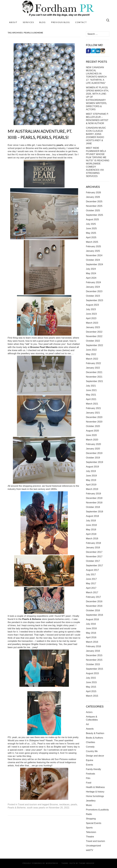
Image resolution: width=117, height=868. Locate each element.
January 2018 (93, 548)
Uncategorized (93, 846)
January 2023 (93, 327)
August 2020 (92, 431)
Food (89, 783)
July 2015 (91, 678)
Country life (92, 751)
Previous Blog (60, 22)
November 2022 (94, 336)
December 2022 (94, 332)
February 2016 (94, 646)
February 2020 (94, 444)
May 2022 (91, 354)
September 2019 (95, 462)
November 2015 (94, 660)
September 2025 (95, 215)
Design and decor (95, 756)
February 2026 (94, 192)
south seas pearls (36, 808)
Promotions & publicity (97, 810)
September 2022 (95, 345)
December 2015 (94, 655)
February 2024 (94, 282)
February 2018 (94, 543)
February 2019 (94, 494)
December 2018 (94, 498)
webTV (90, 850)
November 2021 (94, 377)
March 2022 (92, 359)
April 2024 (91, 278)
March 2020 (92, 440)
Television (91, 832)
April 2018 (91, 534)
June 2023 (91, 314)
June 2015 (91, 682)
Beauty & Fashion (95, 733)
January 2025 (93, 251)
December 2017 (94, 552)
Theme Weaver (87, 863)
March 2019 (92, 489)
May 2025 (91, 233)
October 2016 (93, 610)
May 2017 (91, 583)
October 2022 (93, 341)
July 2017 (91, 574)
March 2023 (92, 323)
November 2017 (94, 556)
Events (90, 765)
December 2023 (94, 291)
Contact (81, 22)
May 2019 (91, 480)
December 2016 (94, 601)
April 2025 (91, 237)
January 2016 (93, 651)
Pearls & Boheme (17, 808)
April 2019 (91, 485)
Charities (91, 742)
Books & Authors (95, 738)
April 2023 (91, 318)
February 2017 (94, 597)
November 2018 (94, 503)
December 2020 (94, 417)
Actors (89, 712)
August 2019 (92, 467)
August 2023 (92, 305)
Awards (90, 729)
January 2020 (93, 449)
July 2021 (91, 386)
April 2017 (91, 588)
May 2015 (91, 687)
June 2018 (91, 525)
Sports (89, 828)
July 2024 (91, 269)
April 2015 (91, 691)
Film (88, 778)
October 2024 (93, 260)
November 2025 (94, 206)
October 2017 (93, 561)
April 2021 (91, 399)
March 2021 (92, 404)
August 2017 (92, 570)
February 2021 (94, 408)
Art (88, 724)
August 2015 (92, 673)
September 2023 (95, 300)
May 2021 (91, 395)
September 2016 (95, 615)
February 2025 (94, 246)
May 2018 (91, 530)
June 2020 (91, 435)
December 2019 (94, 453)
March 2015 (92, 696)
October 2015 (93, 664)
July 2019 (91, 471)
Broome (54, 804)
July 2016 (91, 624)
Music (89, 805)
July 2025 (91, 224)
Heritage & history (95, 792)
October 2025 (93, 210)
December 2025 (94, 201)
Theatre (90, 837)
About (13, 22)
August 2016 (92, 619)
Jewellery (91, 801)
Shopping (91, 819)
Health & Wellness (95, 787)
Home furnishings (95, 796)
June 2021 (91, 390)
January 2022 (93, 368)
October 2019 (93, 458)
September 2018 (95, 512)
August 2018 (92, 516)
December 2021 (94, 372)
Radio (89, 814)
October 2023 (93, 296)
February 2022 (94, 363)
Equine (90, 760)
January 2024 (93, 287)
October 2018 (93, 507)
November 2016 (94, 606)
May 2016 (91, 633)
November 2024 (94, 255)
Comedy (90, 747)
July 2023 (91, 309)
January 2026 (93, 197)
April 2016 (91, 637)
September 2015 (95, 669)
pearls (74, 804)
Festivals (91, 774)
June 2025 (91, 228)
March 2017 (92, 592)
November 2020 (94, 422)
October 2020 (93, 426)
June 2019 (91, 476)
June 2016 (91, 628)
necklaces (64, 804)
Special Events (94, 823)
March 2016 (92, 642)
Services (28, 22)
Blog (43, 22)
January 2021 (93, 413)
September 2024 (95, 264)
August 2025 (92, 219)
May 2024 (91, 273)
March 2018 (92, 539)
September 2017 (95, 565)
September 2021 (95, 381)
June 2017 (91, 579)
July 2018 (91, 521)
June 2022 (91, 350)
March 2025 (92, 242)
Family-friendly (94, 769)
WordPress (52, 863)
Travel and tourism (27, 804)
